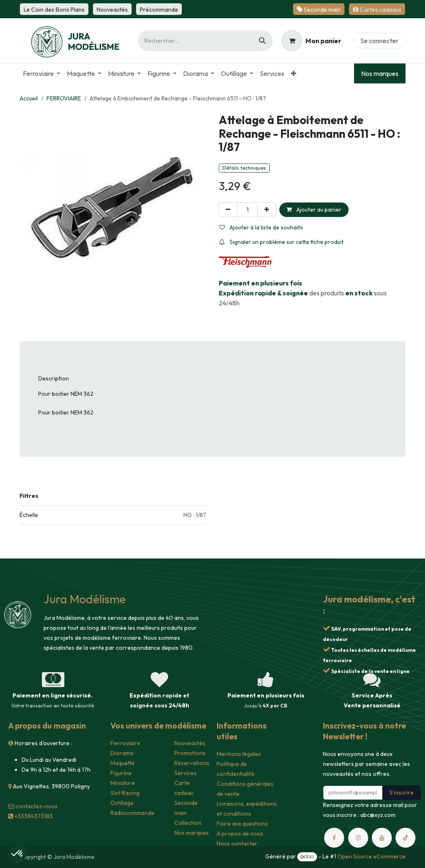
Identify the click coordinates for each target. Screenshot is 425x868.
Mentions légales (239, 754)
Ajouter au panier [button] (314, 210)
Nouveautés (190, 743)
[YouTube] (382, 838)
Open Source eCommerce (371, 856)
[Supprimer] (228, 210)
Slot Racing (125, 793)
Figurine (121, 773)
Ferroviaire (125, 743)
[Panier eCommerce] (311, 41)
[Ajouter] (267, 210)
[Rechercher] (262, 41)
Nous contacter (237, 844)
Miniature (123, 783)
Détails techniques (244, 168)
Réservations (192, 763)
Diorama (122, 753)
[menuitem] (42, 73)
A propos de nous (240, 834)
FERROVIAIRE (64, 98)
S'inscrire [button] (402, 792)
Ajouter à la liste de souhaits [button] (261, 227)
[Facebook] (334, 838)
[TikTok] (405, 838)
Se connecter (379, 41)
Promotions (190, 753)
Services (186, 773)
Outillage (122, 803)
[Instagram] (358, 838)
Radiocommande (132, 813)
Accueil (29, 98)
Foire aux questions (242, 824)
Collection (188, 823)
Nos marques (380, 73)
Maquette (123, 763)
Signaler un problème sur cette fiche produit (281, 242)
